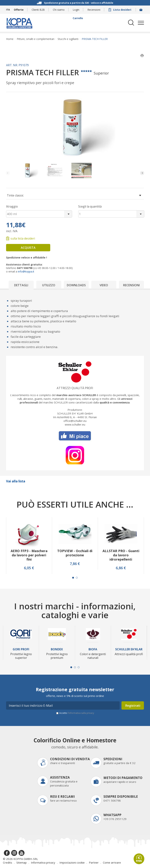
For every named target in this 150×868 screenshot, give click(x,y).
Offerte (19, 10)
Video (104, 285)
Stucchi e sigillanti (68, 39)
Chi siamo (59, 10)
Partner (94, 862)
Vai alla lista (16, 481)
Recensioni (94, 10)
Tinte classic (15, 195)
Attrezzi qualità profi (75, 388)
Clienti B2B (38, 10)
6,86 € (121, 568)
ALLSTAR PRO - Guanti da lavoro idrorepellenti (121, 555)
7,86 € (75, 564)
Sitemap (22, 862)
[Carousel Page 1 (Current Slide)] (73, 578)
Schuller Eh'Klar (129, 649)
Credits (8, 862)
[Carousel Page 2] (77, 578)
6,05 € (29, 568)
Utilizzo (49, 285)
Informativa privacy (43, 862)
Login (76, 10)
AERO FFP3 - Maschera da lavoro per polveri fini (29, 555)
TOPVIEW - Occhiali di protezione (75, 553)
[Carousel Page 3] (79, 667)
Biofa (93, 649)
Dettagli (21, 285)
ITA (8, 10)
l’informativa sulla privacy (81, 713)
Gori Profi (21, 649)
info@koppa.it (26, 271)
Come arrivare (112, 862)
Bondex (57, 649)
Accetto (77, 713)
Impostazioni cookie (72, 862)
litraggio (12, 206)
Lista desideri (120, 10)
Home (10, 39)
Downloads (76, 285)
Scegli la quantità (90, 206)
